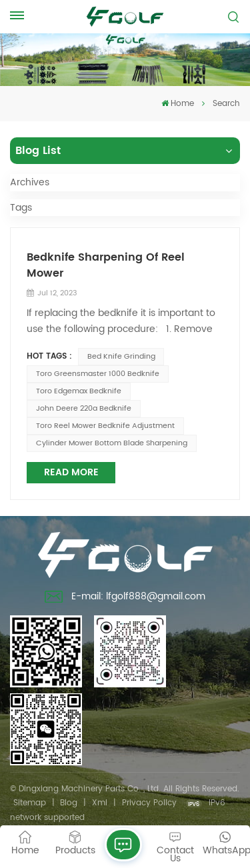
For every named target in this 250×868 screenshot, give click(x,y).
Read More (71, 472)
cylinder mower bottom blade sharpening (112, 443)
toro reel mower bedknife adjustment (105, 426)
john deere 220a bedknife (84, 409)
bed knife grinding (121, 357)
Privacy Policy (149, 803)
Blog (69, 803)
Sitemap (30, 803)
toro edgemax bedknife (79, 391)
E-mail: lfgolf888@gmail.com (125, 598)
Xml (100, 803)
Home (178, 104)
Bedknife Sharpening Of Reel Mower (106, 265)
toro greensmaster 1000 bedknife (98, 374)
